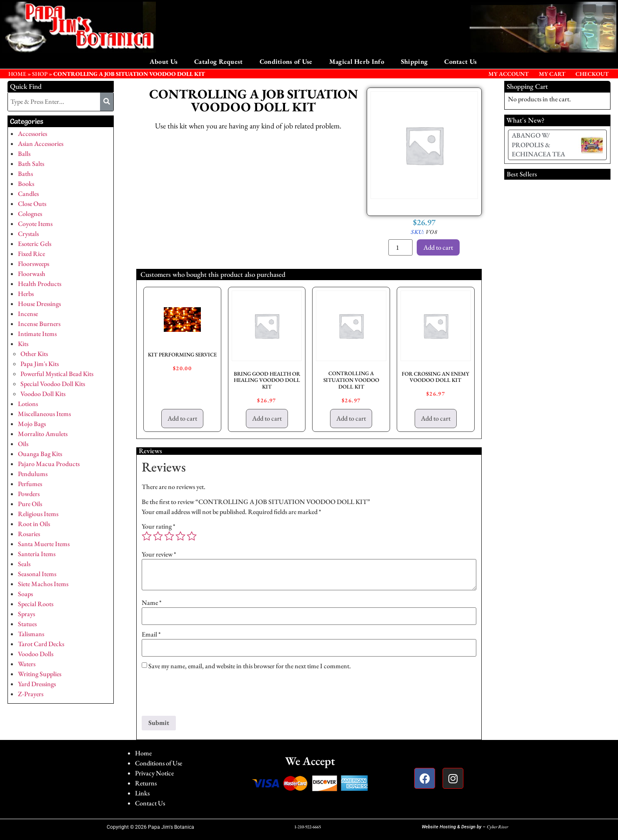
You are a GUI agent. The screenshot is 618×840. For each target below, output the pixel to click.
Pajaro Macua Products (49, 464)
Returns (146, 783)
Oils (23, 444)
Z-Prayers (31, 694)
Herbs (26, 294)
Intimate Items (37, 334)
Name (152, 603)
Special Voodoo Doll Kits (53, 384)
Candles (28, 194)
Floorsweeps (34, 264)
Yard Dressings (37, 684)
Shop (40, 74)
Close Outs (32, 204)
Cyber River (497, 827)
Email (151, 634)
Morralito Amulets (43, 434)
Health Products (40, 284)
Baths (25, 174)
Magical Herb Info (357, 61)
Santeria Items (37, 554)
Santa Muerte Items (44, 544)
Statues (27, 624)
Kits (23, 344)
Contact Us (460, 61)
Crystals (28, 234)
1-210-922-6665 (308, 827)
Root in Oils (34, 524)
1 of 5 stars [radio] (147, 536)
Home (143, 753)
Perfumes (30, 484)
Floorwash (32, 274)
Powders (29, 494)
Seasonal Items (37, 574)
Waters (27, 664)
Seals (24, 564)
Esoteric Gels (35, 244)
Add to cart (438, 247)
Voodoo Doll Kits (43, 394)
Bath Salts (31, 164)
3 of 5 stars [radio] (169, 536)
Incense (28, 314)
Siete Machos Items (43, 584)
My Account (509, 74)
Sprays (26, 614)
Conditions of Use (286, 61)
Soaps (25, 594)
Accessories (33, 134)
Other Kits (34, 354)
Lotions (28, 404)
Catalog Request (219, 61)
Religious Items (38, 514)
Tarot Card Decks (41, 644)
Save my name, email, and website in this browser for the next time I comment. (250, 666)
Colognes (30, 214)
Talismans (31, 634)
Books (26, 184)
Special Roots (36, 604)
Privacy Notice (154, 773)
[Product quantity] (400, 247)
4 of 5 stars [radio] (180, 536)
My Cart (552, 74)
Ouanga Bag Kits (40, 454)
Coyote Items (35, 224)
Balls (24, 154)
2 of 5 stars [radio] (158, 536)
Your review (159, 554)
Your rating (159, 527)
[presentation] (205, 695)
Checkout (592, 74)
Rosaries (29, 534)
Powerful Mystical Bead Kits (57, 374)
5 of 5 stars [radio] (192, 536)
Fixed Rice (31, 254)
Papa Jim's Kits (40, 364)
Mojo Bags (32, 424)
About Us (164, 61)
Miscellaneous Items (44, 414)
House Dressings (39, 304)
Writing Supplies (40, 674)
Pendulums (33, 474)
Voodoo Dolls (36, 654)
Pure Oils (30, 504)
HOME (17, 74)
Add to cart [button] (182, 418)
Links (142, 793)
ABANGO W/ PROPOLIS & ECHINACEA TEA (538, 145)
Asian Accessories (41, 144)
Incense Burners (39, 324)
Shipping (414, 61)
